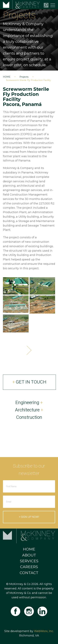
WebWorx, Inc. (44, 631)
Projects (24, 77)
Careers (29, 567)
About (29, 555)
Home (7, 77)
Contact (29, 573)
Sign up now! (30, 517)
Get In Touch (31, 382)
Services (29, 561)
